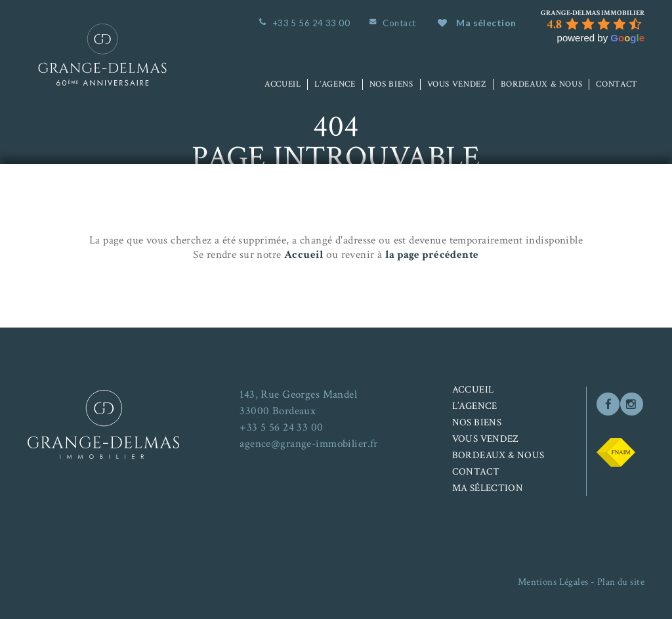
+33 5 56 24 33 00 (311, 23)
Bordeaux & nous (542, 84)
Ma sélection (477, 23)
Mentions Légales (553, 582)
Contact (399, 23)
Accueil (283, 84)
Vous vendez (457, 84)
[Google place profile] (593, 13)
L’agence (335, 84)
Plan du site (621, 582)
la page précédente (432, 255)
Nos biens (391, 84)
